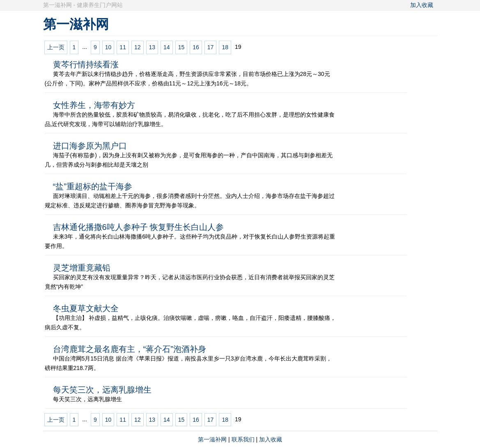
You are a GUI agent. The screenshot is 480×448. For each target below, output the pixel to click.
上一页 (56, 47)
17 (211, 47)
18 (225, 47)
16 (196, 47)
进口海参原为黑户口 (90, 146)
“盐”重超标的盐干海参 (93, 186)
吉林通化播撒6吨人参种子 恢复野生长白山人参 (139, 227)
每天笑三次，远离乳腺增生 (102, 390)
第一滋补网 (212, 439)
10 (108, 47)
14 (167, 47)
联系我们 (243, 439)
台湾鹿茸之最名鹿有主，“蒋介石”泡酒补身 (130, 349)
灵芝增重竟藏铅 (82, 268)
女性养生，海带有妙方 (94, 105)
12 (138, 47)
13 (152, 47)
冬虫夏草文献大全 (86, 308)
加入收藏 (422, 5)
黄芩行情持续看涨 (86, 64)
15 (181, 47)
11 (123, 47)
